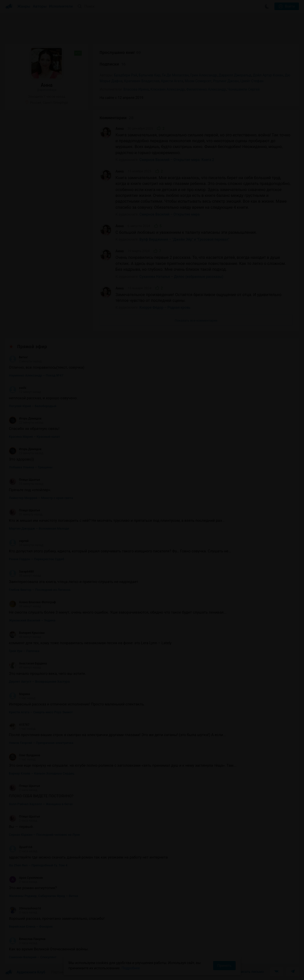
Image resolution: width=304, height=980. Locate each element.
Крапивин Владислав (142, 81)
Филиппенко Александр (206, 89)
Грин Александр (204, 75)
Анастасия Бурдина (28, 663)
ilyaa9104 (21, 847)
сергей (19, 541)
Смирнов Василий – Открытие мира (170, 214)
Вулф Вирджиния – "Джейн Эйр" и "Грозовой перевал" (184, 239)
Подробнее (131, 968)
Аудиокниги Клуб (25, 972)
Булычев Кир (149, 75)
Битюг (18, 357)
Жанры (24, 6)
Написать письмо (249, 972)
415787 (19, 725)
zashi (18, 388)
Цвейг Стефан (252, 81)
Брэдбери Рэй (126, 75)
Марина (19, 694)
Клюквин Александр (167, 89)
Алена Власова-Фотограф (32, 602)
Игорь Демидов (25, 419)
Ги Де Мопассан (175, 75)
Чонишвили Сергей (244, 89)
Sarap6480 (21, 572)
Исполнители (61, 6)
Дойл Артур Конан (268, 75)
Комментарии (117, 118)
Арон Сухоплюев (26, 878)
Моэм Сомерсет (198, 81)
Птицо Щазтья (24, 480)
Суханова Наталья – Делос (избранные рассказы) (181, 277)
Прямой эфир (32, 347)
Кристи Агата (172, 81)
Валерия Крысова (27, 633)
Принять (224, 966)
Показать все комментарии (196, 320)
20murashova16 (25, 908)
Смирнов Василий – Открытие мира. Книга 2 (177, 160)
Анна (120, 129)
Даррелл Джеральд (235, 75)
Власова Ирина (136, 89)
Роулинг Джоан (226, 81)
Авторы (40, 6)
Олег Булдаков (25, 755)
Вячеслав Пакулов (27, 939)
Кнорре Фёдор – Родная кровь (165, 307)
